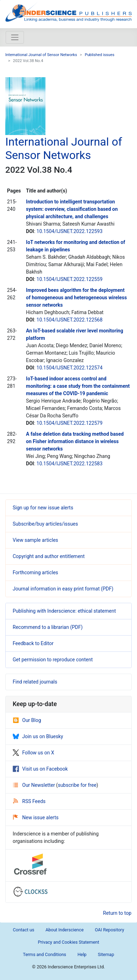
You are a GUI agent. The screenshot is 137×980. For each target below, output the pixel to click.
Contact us (24, 930)
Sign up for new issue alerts (43, 508)
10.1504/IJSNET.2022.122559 (70, 279)
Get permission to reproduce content (53, 660)
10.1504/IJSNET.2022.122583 (70, 464)
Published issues (100, 55)
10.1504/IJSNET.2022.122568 (70, 320)
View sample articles (35, 540)
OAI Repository (109, 930)
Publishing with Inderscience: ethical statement (64, 611)
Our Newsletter (35, 785)
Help (82, 954)
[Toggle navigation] (15, 37)
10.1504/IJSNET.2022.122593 (70, 231)
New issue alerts (36, 817)
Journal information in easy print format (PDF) (63, 589)
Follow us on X (33, 753)
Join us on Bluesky (38, 736)
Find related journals (35, 682)
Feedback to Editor (33, 643)
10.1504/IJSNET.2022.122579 (70, 423)
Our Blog (27, 720)
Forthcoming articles (35, 572)
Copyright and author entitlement (49, 556)
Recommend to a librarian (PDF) (48, 627)
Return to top (117, 913)
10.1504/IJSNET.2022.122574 (70, 368)
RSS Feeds (29, 801)
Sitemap (106, 954)
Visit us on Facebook (40, 769)
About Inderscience (64, 930)
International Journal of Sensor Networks (41, 55)
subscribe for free (77, 785)
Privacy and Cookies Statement (68, 942)
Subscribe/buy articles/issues (45, 524)
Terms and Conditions (45, 954)
